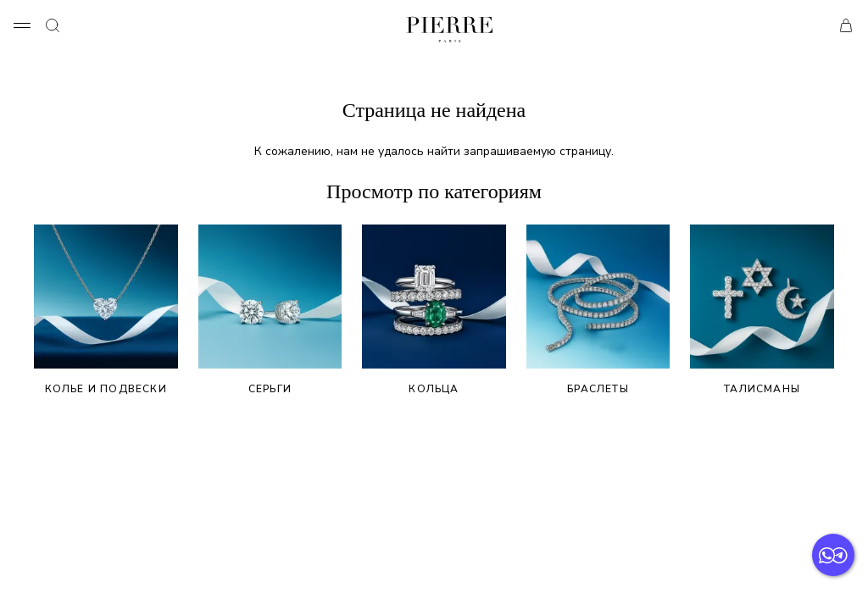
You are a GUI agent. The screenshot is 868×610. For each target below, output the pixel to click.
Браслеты (598, 310)
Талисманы (762, 310)
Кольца (434, 310)
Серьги (270, 310)
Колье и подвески (106, 310)
